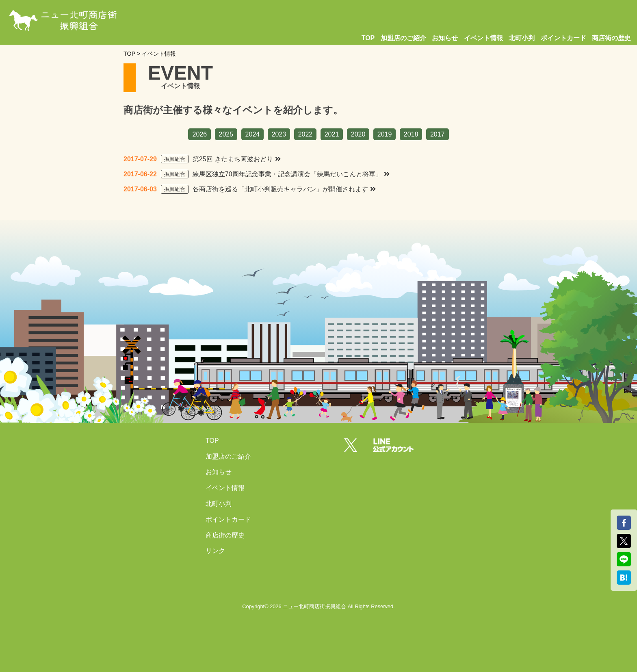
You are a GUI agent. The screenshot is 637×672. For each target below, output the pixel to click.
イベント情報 (483, 38)
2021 (332, 134)
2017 (438, 134)
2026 (199, 134)
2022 (305, 134)
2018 (411, 134)
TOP (368, 38)
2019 (385, 134)
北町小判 (522, 38)
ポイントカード (563, 38)
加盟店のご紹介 (403, 38)
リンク (215, 551)
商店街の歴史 (611, 38)
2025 (226, 134)
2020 (358, 134)
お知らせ (445, 38)
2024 (253, 134)
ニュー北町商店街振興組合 (314, 606)
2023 (279, 134)
